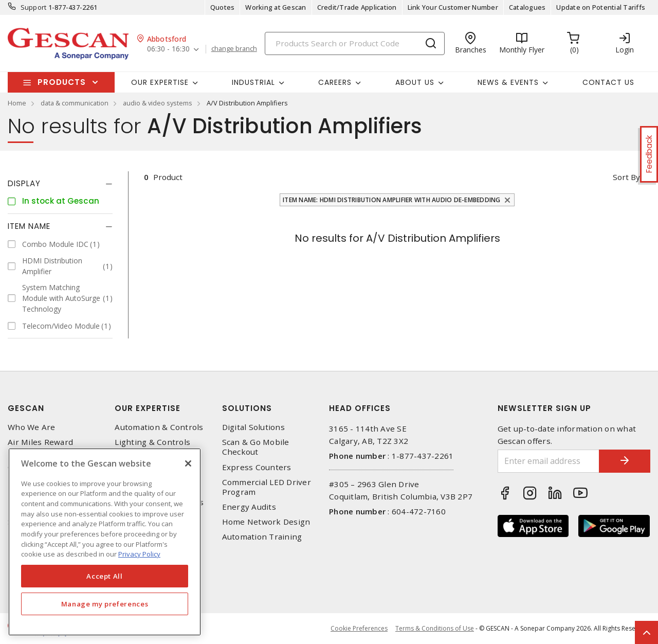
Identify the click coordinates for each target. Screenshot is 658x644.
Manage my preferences (105, 604)
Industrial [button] (253, 82)
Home (17, 103)
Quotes (223, 7)
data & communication (75, 103)
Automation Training (262, 537)
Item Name (29, 226)
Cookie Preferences (359, 629)
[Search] (355, 43)
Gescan (26, 408)
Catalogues (527, 7)
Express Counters (257, 467)
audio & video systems (158, 103)
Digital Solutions (253, 427)
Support (34, 7)
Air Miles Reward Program (40, 447)
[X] (188, 463)
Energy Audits (249, 507)
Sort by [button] (626, 177)
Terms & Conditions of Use (435, 628)
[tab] (60, 184)
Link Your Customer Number (453, 7)
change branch (234, 49)
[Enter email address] (549, 461)
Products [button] (62, 82)
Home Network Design (266, 522)
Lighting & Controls (152, 442)
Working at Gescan (276, 7)
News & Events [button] (508, 82)
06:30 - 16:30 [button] (168, 49)
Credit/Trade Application (357, 7)
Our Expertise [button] (160, 82)
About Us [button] (415, 82)
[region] (105, 542)
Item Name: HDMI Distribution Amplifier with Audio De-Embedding (392, 200)
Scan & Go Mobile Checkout (256, 447)
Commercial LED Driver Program (267, 487)
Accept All (105, 576)
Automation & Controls (159, 427)
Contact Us (608, 82)
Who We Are (32, 427)
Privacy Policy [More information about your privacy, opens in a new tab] (139, 554)
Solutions (247, 408)
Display (24, 183)
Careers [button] (335, 82)
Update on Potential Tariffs (601, 7)
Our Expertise (148, 408)
